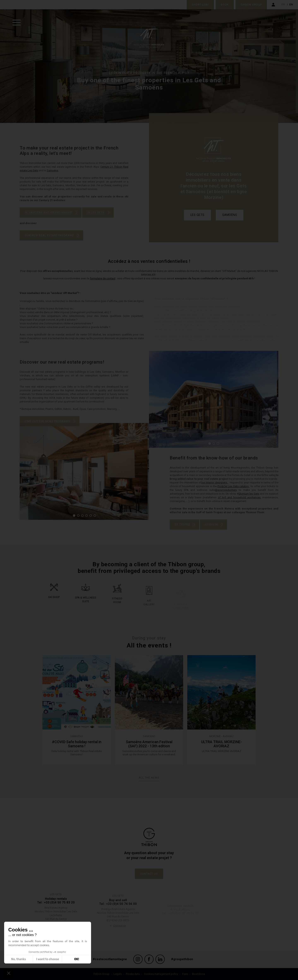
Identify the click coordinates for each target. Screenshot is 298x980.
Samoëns (230, 221)
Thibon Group (251, 5)
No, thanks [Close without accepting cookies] (19, 959)
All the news (149, 778)
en (291, 5)
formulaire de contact (103, 284)
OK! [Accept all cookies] (77, 959)
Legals (118, 974)
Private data (133, 974)
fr (283, 5)
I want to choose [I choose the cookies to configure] (48, 959)
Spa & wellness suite (86, 606)
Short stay (200, 5)
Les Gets (197, 221)
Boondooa (198, 974)
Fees (185, 974)
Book (225, 5)
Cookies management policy (161, 974)
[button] (210, 449)
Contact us (149, 874)
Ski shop (54, 603)
